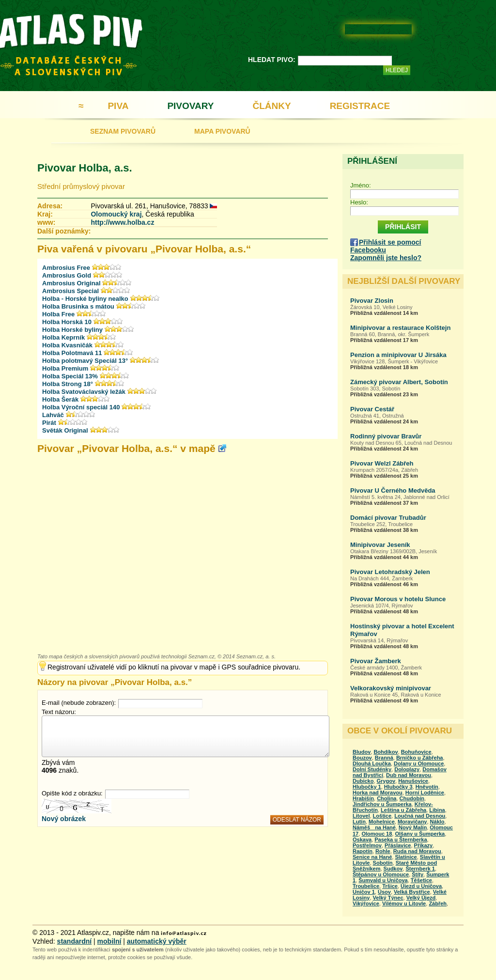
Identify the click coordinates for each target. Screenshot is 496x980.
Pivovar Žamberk (376, 661)
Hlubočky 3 (398, 787)
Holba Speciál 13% (70, 376)
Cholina (387, 798)
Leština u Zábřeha (403, 810)
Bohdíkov (386, 752)
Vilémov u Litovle (404, 903)
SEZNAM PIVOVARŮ (123, 131)
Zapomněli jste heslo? (386, 258)
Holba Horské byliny (72, 330)
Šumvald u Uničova (383, 880)
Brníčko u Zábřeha (420, 758)
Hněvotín (427, 787)
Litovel (361, 816)
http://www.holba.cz (122, 222)
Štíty (418, 874)
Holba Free (58, 314)
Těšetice (421, 880)
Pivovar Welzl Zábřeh (382, 463)
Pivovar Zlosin (372, 301)
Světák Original (65, 430)
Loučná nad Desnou (420, 816)
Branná (384, 758)
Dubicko (363, 781)
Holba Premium (65, 368)
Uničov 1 (364, 892)
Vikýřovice (366, 903)
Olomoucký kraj (116, 214)
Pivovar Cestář (372, 409)
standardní (75, 941)
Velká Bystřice (412, 892)
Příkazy (424, 845)
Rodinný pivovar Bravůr (386, 436)
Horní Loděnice (425, 793)
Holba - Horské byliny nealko (85, 299)
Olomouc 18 (377, 834)
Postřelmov (367, 845)
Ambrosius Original (72, 283)
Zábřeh (438, 903)
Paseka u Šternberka (401, 840)
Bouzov (362, 758)
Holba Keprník (63, 337)
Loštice (382, 816)
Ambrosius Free (66, 268)
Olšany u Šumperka (420, 834)
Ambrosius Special (70, 291)
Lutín (359, 822)
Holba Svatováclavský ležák (84, 392)
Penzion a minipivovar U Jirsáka (398, 355)
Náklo (437, 822)
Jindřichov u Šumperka (382, 804)
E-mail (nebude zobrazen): (79, 703)
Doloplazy (407, 769)
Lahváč (53, 415)
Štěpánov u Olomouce (381, 874)
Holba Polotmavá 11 (72, 353)
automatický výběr (157, 941)
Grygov (386, 781)
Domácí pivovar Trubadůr (388, 518)
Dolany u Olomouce (419, 763)
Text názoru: (59, 712)
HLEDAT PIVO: (272, 60)
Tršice (390, 886)
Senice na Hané (372, 857)
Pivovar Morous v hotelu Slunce (398, 599)
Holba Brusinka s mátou (78, 306)
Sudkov (393, 869)
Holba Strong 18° (68, 384)
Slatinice (406, 857)
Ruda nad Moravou (417, 851)
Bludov (362, 752)
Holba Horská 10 (67, 322)
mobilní (109, 941)
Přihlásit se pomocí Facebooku (386, 246)
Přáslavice (398, 845)
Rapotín (363, 851)
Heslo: (359, 202)
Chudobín (412, 798)
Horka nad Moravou (378, 793)
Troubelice (366, 886)
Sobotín (383, 863)
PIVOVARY (190, 106)
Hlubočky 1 (367, 787)
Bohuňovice (416, 752)
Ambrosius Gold (67, 275)
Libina (437, 810)
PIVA (118, 106)
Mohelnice (382, 822)
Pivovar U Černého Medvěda (393, 490)
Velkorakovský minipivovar (391, 688)
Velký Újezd (421, 898)
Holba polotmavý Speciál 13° (85, 361)
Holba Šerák (60, 399)
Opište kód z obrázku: (72, 793)
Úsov (384, 892)
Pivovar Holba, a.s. (85, 168)
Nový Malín (413, 827)
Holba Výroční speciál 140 (81, 407)
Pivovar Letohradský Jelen (390, 572)
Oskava (362, 840)
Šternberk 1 (420, 869)
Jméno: (361, 185)
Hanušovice (413, 781)
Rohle (383, 851)
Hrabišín (363, 798)
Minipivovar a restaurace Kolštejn (400, 328)
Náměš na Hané (374, 827)
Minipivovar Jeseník (380, 545)
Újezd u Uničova (421, 886)
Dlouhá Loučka (372, 763)
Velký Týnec (388, 898)
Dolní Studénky (372, 769)
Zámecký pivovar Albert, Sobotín (399, 382)
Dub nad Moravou (409, 775)
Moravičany (412, 822)
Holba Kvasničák (67, 345)
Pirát (49, 423)
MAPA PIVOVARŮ (222, 131)
